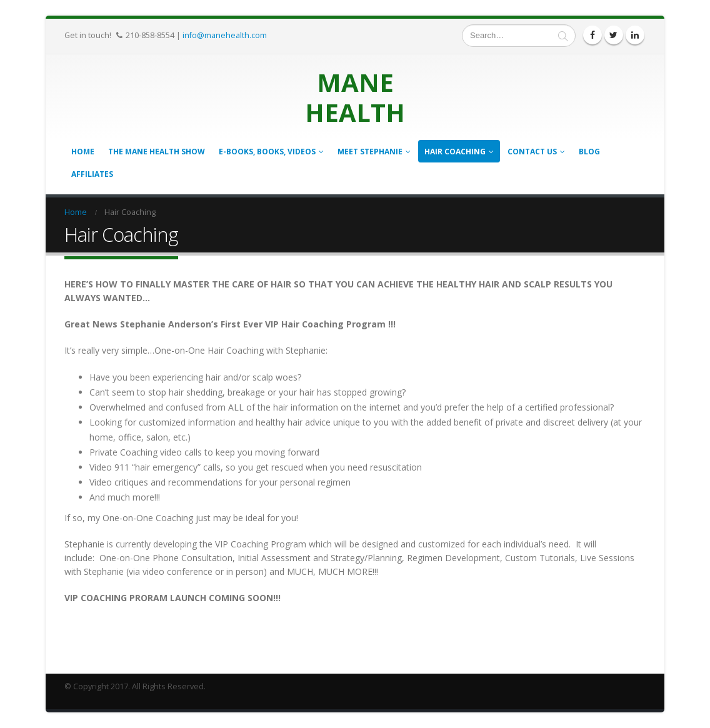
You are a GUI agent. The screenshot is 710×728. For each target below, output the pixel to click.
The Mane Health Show (157, 152)
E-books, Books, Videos (267, 152)
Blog (589, 152)
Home (83, 152)
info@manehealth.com (225, 35)
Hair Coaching (455, 152)
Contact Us (532, 152)
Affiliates (92, 174)
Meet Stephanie (370, 152)
